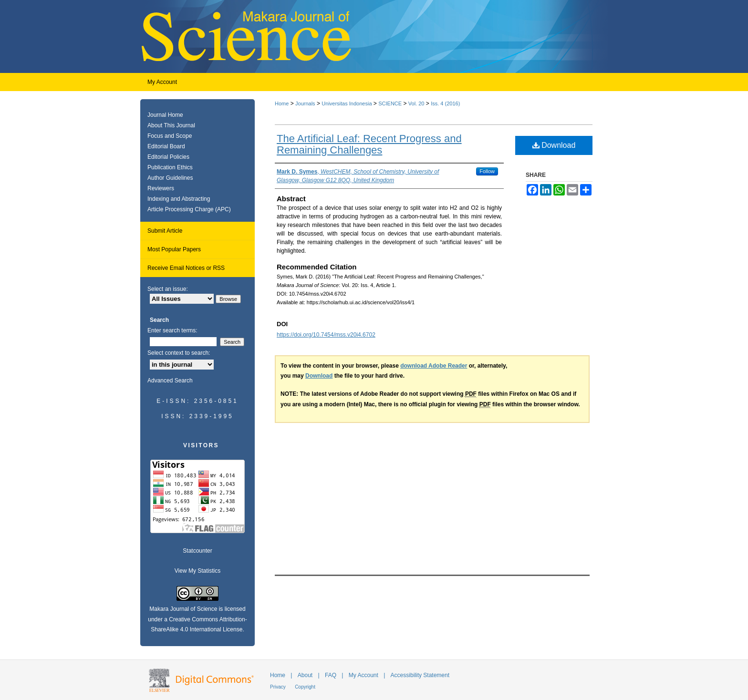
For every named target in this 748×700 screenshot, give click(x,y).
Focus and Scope (170, 136)
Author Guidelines (170, 178)
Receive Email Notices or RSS (186, 268)
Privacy (278, 687)
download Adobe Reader (434, 366)
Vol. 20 (416, 103)
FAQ (331, 675)
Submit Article (165, 231)
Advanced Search (170, 381)
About (305, 675)
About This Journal (171, 125)
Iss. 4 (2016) (445, 103)
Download (554, 145)
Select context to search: (179, 353)
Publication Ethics (170, 167)
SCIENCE (390, 103)
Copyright (305, 687)
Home (282, 103)
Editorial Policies (168, 157)
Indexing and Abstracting (179, 199)
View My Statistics (197, 571)
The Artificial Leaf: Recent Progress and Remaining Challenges (369, 144)
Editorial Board (166, 146)
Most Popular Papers (174, 249)
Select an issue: (168, 289)
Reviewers (161, 188)
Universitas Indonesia (347, 103)
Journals (305, 103)
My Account (364, 675)
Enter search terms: (172, 330)
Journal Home (165, 115)
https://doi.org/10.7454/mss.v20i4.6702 (326, 335)
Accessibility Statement (420, 675)
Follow (487, 171)
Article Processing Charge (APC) (189, 209)
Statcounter (197, 551)
